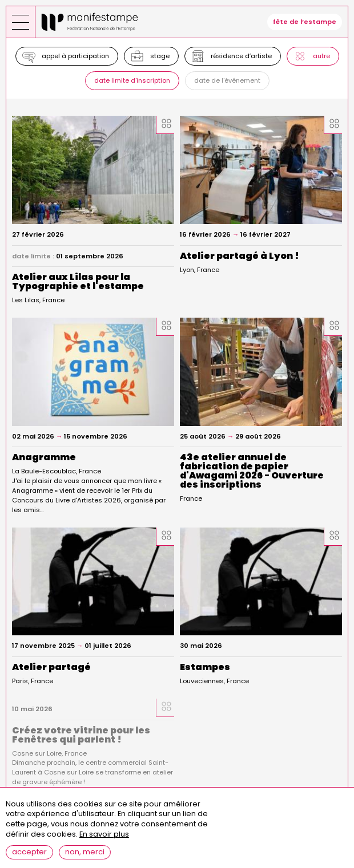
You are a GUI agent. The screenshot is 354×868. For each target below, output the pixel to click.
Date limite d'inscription (132, 80)
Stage (160, 56)
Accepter (29, 859)
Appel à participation (75, 56)
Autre (321, 56)
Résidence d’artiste (241, 56)
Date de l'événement (227, 80)
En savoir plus (104, 841)
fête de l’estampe (305, 22)
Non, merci (85, 859)
